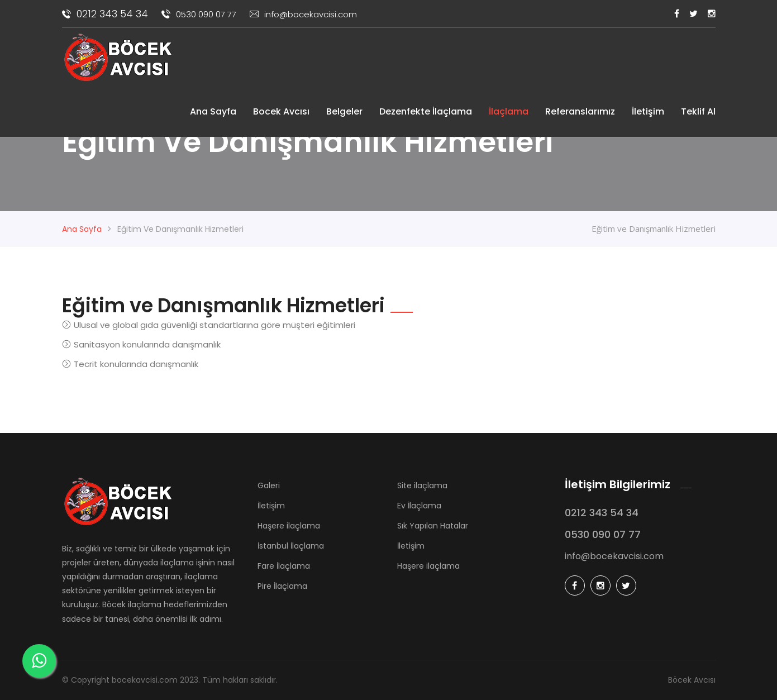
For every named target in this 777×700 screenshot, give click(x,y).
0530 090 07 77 (199, 14)
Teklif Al (698, 111)
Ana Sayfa (213, 111)
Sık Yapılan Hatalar (433, 526)
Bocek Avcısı (281, 111)
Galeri (269, 485)
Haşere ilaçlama (289, 526)
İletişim (648, 111)
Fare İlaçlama (284, 566)
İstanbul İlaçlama (291, 546)
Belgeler (344, 111)
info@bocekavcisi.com (303, 14)
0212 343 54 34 (105, 14)
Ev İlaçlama (419, 506)
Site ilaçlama (422, 485)
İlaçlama (509, 111)
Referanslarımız (580, 111)
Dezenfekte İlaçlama (426, 111)
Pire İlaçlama (282, 586)
